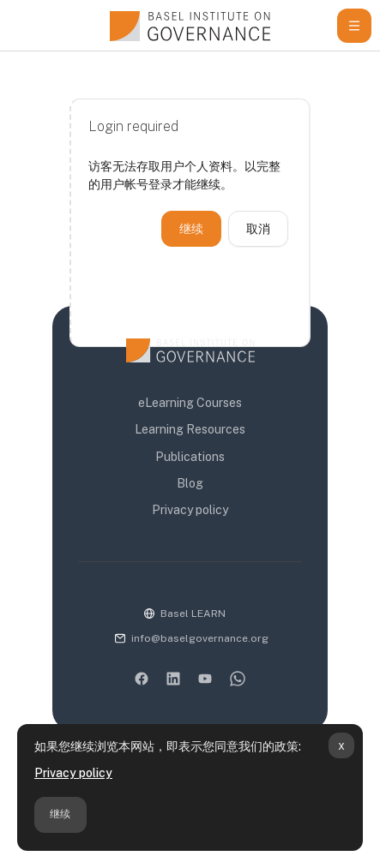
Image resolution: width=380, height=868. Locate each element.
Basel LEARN (193, 614)
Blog (190, 483)
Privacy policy (73, 773)
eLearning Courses (190, 403)
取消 (258, 229)
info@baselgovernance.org (200, 638)
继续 (60, 814)
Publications (190, 457)
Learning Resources (190, 429)
